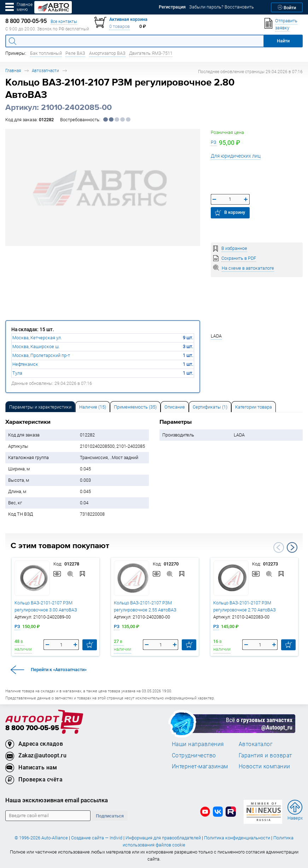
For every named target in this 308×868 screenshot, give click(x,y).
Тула (17, 373)
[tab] (40, 407)
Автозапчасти (45, 71)
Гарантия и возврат (265, 755)
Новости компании (265, 766)
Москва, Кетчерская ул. (37, 338)
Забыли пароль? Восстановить (222, 7)
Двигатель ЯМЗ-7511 (151, 53)
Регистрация (172, 7)
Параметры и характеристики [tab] (40, 407)
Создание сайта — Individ (97, 838)
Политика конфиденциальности (237, 838)
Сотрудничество (194, 755)
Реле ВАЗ (75, 53)
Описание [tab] (175, 407)
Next (292, 547)
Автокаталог (256, 744)
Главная (13, 71)
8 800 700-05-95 (32, 728)
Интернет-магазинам (200, 766)
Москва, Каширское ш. (36, 347)
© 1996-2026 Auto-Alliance (41, 838)
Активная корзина (128, 19)
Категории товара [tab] (254, 407)
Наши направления (198, 744)
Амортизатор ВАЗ (107, 53)
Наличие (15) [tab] (93, 407)
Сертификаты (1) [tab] (210, 407)
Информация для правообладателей (163, 838)
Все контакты (64, 21)
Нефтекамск (25, 364)
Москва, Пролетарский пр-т (41, 355)
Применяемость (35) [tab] (135, 407)
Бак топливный (46, 53)
